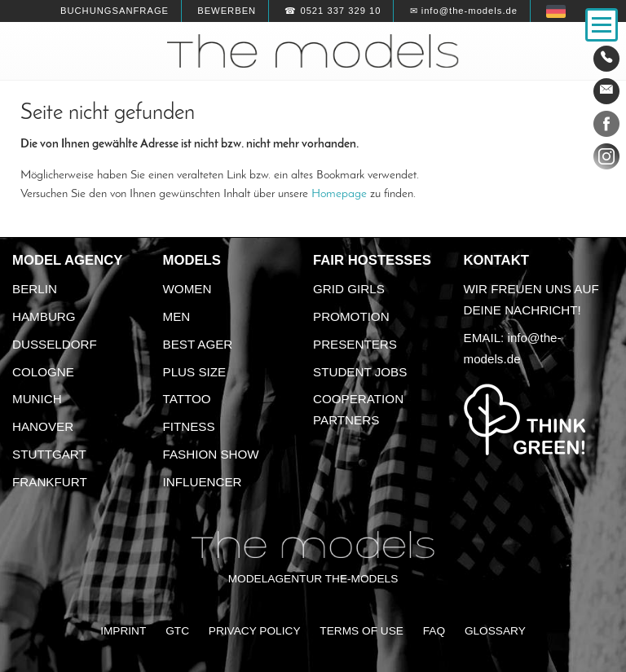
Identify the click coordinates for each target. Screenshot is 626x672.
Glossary (495, 631)
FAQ (434, 631)
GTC (177, 631)
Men (177, 316)
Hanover (43, 426)
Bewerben (227, 11)
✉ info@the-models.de (464, 11)
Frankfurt (50, 482)
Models (192, 260)
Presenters (355, 344)
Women (187, 289)
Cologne (43, 372)
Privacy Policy (255, 631)
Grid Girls (349, 289)
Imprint (123, 631)
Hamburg (44, 316)
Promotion (351, 316)
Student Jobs (360, 372)
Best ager (198, 344)
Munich (37, 399)
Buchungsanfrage (115, 11)
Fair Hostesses (372, 260)
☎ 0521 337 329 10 (333, 11)
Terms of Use (361, 631)
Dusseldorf (55, 344)
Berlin (35, 289)
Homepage (339, 194)
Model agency (68, 260)
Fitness (189, 426)
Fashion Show (211, 454)
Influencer (203, 482)
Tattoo (187, 399)
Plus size (195, 372)
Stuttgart (49, 454)
